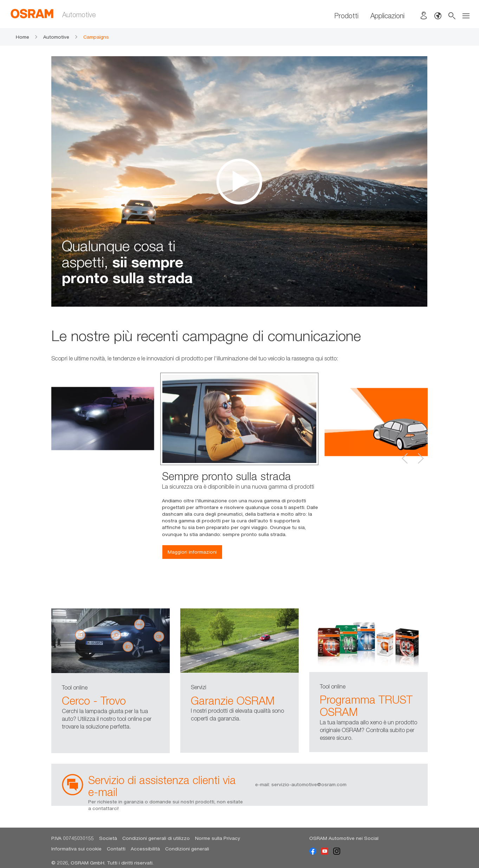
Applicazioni (387, 16)
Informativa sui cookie (76, 849)
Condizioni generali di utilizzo (156, 838)
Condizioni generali (187, 849)
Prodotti (346, 16)
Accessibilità (145, 849)
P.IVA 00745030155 (73, 838)
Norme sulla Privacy (218, 838)
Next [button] (421, 458)
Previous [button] (405, 458)
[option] (239, 181)
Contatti (116, 849)
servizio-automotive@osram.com (309, 784)
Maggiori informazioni (192, 552)
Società (108, 838)
